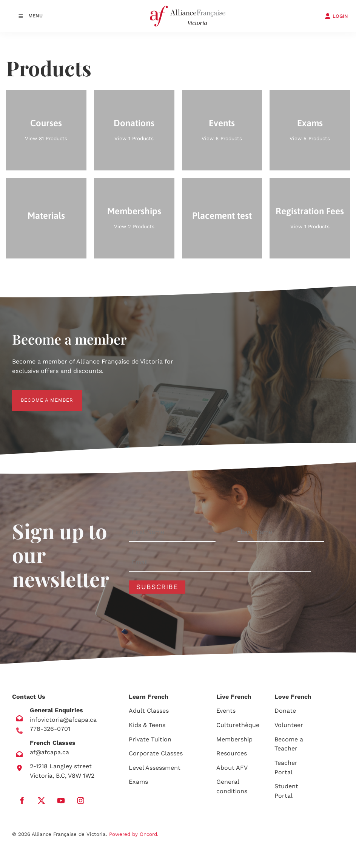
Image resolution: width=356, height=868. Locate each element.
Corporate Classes (156, 753)
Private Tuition (150, 739)
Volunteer (289, 725)
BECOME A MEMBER (38, 394)
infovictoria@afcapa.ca (63, 720)
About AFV (232, 768)
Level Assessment (155, 768)
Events (226, 711)
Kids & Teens (147, 725)
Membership (234, 739)
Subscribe (157, 587)
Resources (232, 753)
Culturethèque (238, 725)
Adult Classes (149, 711)
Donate (285, 711)
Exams (138, 782)
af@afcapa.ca (49, 752)
